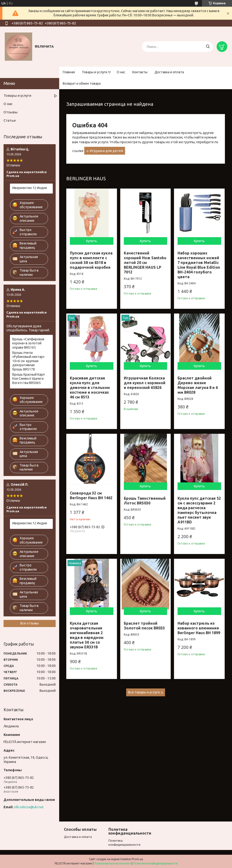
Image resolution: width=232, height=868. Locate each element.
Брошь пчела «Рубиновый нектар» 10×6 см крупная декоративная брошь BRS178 (28, 361)
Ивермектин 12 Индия (30, 188)
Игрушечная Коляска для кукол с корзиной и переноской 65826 (145, 383)
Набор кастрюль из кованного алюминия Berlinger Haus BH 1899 (199, 628)
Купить (92, 241)
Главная (69, 72)
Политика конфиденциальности (155, 863)
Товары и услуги (95, 72)
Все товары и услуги (144, 692)
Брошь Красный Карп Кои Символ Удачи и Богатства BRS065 (29, 379)
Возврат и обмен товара (82, 83)
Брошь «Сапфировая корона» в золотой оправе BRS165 (28, 343)
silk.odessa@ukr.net (29, 807)
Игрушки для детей (106, 151)
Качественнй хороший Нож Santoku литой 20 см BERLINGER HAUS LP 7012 (145, 263)
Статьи (10, 120)
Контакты (140, 72)
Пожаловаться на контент (113, 863)
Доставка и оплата (169, 72)
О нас (121, 72)
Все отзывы (30, 623)
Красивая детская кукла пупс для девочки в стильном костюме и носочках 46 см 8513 (90, 388)
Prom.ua (137, 859)
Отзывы (11, 112)
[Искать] (208, 47)
